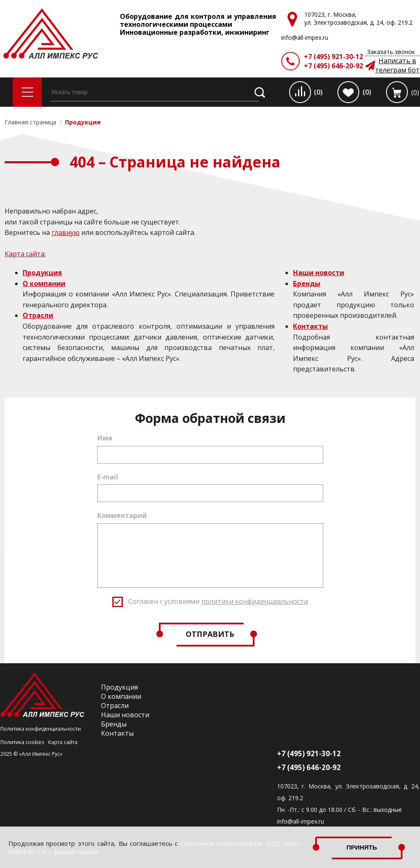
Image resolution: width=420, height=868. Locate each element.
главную (66, 232)
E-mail (108, 477)
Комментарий (122, 515)
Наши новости (319, 273)
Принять (362, 847)
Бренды (307, 283)
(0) (318, 92)
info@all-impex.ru (301, 821)
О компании (44, 283)
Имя (105, 438)
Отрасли (38, 315)
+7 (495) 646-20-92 (333, 66)
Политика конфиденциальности (41, 729)
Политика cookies (22, 742)
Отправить (210, 634)
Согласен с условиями (218, 601)
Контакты (310, 326)
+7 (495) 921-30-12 (333, 57)
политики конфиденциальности (255, 601)
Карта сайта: (25, 254)
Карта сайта (63, 742)
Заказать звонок (391, 52)
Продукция (42, 273)
